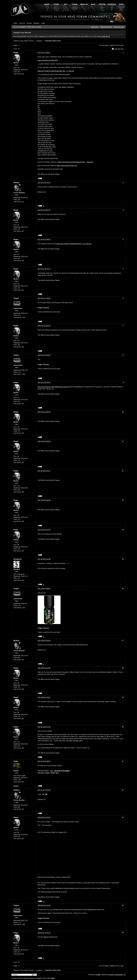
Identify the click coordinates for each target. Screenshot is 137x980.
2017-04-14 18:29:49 (44, 355)
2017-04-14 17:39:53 (44, 298)
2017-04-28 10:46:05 (44, 500)
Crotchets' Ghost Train (53, 41)
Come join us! (106, 36)
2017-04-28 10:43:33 (44, 441)
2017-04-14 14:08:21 (44, 53)
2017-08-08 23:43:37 (44, 697)
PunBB (98, 975)
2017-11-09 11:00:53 (44, 761)
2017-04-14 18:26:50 (44, 326)
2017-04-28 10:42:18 (44, 412)
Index (15, 23)
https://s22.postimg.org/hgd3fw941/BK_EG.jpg (53, 387)
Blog (57, 773)
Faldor (16, 761)
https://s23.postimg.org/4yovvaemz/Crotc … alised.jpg (75, 162)
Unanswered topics (106, 27)
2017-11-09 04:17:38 (44, 727)
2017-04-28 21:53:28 (44, 559)
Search (29, 23)
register (112, 45)
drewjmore (18, 559)
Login (43, 23)
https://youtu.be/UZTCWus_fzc (67, 166)
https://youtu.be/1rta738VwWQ (48, 60)
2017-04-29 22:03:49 (44, 641)
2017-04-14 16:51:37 (44, 269)
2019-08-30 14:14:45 (44, 905)
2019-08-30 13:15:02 (44, 817)
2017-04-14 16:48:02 (44, 239)
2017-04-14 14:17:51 (44, 183)
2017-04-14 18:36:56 (44, 382)
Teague (16, 298)
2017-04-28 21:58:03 (44, 589)
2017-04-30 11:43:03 (44, 668)
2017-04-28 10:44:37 (44, 471)
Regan (16, 53)
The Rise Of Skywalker (62, 771)
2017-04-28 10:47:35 (44, 530)
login (106, 45)
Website (16, 786)
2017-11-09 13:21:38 (44, 790)
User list (22, 23)
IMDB (53, 773)
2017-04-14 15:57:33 (44, 210)
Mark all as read (119, 27)
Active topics (95, 27)
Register (37, 23)
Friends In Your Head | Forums (24, 41)
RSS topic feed (119, 49)
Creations (39, 41)
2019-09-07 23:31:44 (44, 933)
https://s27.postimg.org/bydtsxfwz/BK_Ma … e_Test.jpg (56, 71)
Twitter (47, 773)
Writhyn (16, 183)
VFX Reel (41, 773)
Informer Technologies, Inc (117, 975)
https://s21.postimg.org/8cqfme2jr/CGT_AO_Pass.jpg (74, 244)
